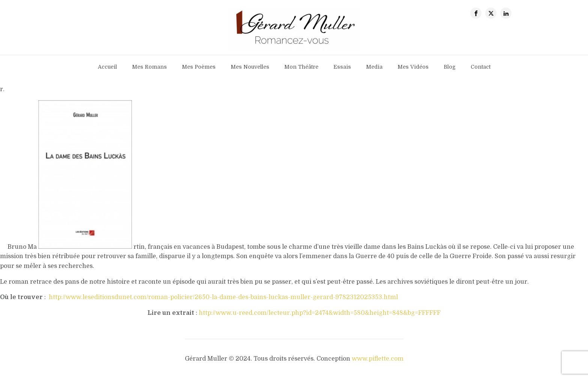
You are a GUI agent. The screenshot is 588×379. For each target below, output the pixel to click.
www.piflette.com (378, 359)
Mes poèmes (199, 67)
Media (374, 67)
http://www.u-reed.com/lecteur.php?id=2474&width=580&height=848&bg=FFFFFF (320, 313)
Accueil (107, 67)
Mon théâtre (301, 67)
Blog (450, 67)
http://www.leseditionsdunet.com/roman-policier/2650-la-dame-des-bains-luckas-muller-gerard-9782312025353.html (223, 297)
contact (481, 67)
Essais (342, 67)
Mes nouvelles (250, 67)
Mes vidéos (413, 67)
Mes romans (149, 67)
